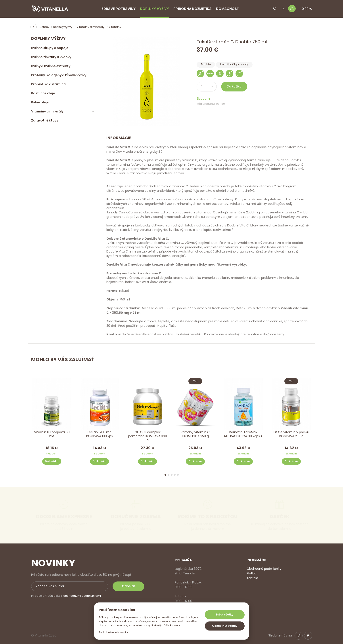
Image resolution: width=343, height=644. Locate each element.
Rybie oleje (40, 102)
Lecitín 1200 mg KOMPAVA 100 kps (100, 434)
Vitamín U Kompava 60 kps (52, 434)
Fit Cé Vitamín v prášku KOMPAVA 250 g (291, 434)
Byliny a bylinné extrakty (51, 66)
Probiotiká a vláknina (48, 84)
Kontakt (253, 578)
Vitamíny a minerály (91, 27)
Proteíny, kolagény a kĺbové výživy (59, 75)
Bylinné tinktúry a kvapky (51, 57)
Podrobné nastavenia (113, 632)
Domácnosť (227, 9)
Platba (251, 573)
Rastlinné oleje (43, 93)
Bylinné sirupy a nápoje (50, 48)
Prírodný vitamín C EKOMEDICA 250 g (195, 434)
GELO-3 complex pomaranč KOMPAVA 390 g (148, 436)
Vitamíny (115, 27)
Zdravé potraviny (119, 9)
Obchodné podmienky (264, 569)
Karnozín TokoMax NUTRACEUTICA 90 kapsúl (243, 434)
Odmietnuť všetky (225, 626)
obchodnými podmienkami (82, 596)
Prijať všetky (225, 615)
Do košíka (234, 86)
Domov (44, 27)
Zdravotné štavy (45, 120)
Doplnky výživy (154, 9)
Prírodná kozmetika (193, 9)
